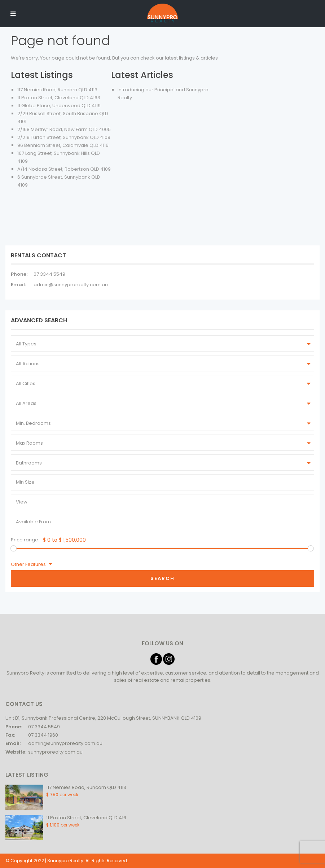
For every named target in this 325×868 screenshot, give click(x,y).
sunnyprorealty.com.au (55, 752)
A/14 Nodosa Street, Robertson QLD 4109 (64, 169)
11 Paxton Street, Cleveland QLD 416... (88, 818)
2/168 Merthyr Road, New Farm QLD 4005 (64, 129)
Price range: (25, 540)
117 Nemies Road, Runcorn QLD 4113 (57, 90)
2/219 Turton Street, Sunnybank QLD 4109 (64, 137)
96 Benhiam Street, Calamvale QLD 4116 (63, 145)
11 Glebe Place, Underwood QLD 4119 (59, 106)
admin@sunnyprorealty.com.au (71, 285)
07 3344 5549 (49, 274)
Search (162, 578)
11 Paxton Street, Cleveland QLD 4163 (59, 98)
